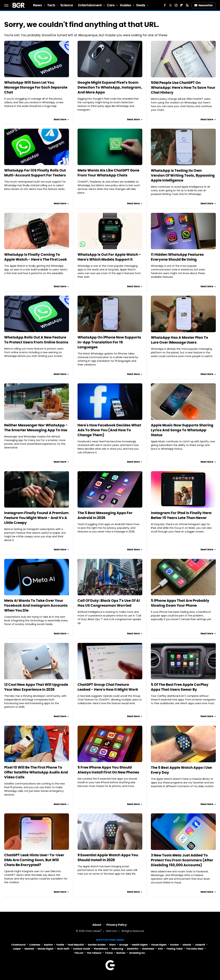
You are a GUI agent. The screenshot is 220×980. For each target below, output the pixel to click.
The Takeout (94, 953)
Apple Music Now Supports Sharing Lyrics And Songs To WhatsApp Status (182, 430)
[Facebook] (165, 5)
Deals (141, 5)
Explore (48, 945)
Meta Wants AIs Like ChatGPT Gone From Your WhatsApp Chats (108, 173)
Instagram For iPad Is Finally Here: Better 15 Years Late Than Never (181, 515)
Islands (187, 945)
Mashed (29, 949)
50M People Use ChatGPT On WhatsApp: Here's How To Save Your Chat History (183, 88)
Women (121, 953)
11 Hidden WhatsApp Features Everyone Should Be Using (177, 257)
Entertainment (90, 5)
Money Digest (46, 949)
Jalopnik (200, 945)
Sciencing (117, 949)
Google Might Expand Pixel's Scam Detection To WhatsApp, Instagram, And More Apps (110, 87)
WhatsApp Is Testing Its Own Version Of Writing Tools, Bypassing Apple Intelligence (183, 175)
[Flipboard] (182, 5)
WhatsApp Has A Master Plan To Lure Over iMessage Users (179, 340)
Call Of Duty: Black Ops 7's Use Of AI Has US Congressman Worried (109, 603)
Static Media (93, 931)
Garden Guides (97, 945)
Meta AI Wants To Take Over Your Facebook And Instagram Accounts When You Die (36, 605)
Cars (111, 5)
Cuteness (35, 945)
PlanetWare (101, 949)
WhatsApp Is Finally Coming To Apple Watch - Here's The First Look (36, 257)
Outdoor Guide (82, 949)
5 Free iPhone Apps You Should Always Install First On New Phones (108, 770)
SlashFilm (133, 949)
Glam (112, 945)
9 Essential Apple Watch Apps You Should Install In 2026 (108, 857)
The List (79, 953)
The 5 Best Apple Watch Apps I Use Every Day (181, 770)
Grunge (124, 945)
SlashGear (148, 949)
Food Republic (76, 945)
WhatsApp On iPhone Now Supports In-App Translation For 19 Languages (109, 342)
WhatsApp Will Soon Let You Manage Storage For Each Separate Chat (36, 87)
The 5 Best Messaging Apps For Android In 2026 (105, 515)
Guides (126, 5)
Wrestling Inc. (137, 953)
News (38, 5)
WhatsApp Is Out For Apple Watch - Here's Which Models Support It (109, 257)
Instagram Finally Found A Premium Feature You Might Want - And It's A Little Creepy (36, 518)
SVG (160, 949)
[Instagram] (176, 5)
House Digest (159, 945)
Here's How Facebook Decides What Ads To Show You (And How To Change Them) (109, 430)
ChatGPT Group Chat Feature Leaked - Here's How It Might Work (108, 687)
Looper (17, 949)
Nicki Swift (63, 949)
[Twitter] (170, 5)
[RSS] (187, 5)
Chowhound (18, 945)
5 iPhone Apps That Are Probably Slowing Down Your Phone (180, 603)
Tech (51, 5)
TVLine (109, 953)
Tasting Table (174, 949)
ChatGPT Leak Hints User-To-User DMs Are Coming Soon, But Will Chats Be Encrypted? (34, 860)
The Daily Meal (195, 949)
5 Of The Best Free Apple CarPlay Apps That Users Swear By (180, 687)
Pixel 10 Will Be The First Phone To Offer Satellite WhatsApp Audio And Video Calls (36, 772)
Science (67, 5)
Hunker (174, 945)
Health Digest (140, 945)
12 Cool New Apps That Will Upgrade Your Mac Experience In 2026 (36, 687)
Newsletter (204, 5)
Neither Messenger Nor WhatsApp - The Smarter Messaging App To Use (36, 428)
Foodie (60, 945)
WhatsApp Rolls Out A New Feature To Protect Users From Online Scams (36, 340)
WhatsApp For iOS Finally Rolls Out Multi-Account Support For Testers (35, 173)
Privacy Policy (117, 925)
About (97, 925)
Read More (60, 119)
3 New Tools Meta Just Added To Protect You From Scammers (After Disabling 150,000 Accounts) (182, 860)
